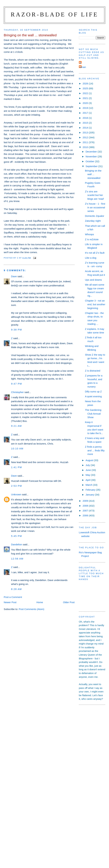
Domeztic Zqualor (95, 216)
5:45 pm (17, 536)
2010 (86, 147)
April (88, 480)
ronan (83, 67)
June (89, 470)
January (90, 495)
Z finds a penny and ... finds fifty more (95, 450)
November (92, 156)
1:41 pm (17, 467)
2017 (86, 113)
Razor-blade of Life (54, 14)
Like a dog (91, 258)
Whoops (89, 234)
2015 (86, 123)
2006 (86, 515)
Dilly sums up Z (93, 391)
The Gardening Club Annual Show (93, 414)
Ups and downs (93, 280)
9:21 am (16, 426)
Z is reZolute (92, 239)
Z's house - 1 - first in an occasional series (95, 207)
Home (40, 602)
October (90, 161)
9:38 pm (17, 330)
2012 (86, 137)
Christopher (17, 392)
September (92, 166)
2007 (86, 511)
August (90, 460)
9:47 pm (17, 384)
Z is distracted (93, 371)
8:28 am (16, 589)
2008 (86, 506)
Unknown (16, 494)
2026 (86, 83)
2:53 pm (17, 486)
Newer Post (10, 602)
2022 (86, 93)
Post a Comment (13, 597)
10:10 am (17, 448)
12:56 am (17, 559)
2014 (86, 128)
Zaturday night (93, 221)
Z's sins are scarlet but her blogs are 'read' (94, 195)
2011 (86, 142)
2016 (86, 118)
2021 (86, 98)
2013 (86, 133)
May (88, 475)
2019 (86, 108)
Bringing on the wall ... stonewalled (93, 174)
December (92, 152)
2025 (86, 88)
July (88, 465)
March (89, 485)
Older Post (69, 602)
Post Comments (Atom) (31, 609)
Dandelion (17, 544)
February (91, 490)
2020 (86, 103)
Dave (14, 276)
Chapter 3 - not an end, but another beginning (95, 304)
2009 (86, 501)
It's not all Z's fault (95, 253)
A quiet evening (93, 396)
